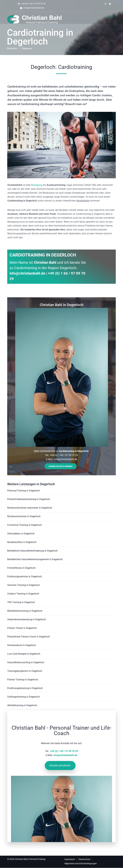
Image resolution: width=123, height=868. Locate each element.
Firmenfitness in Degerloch (21, 568)
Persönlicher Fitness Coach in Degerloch (29, 637)
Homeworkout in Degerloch (22, 645)
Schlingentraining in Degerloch (24, 697)
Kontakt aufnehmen (60, 765)
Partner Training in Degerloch (23, 680)
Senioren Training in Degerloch (24, 585)
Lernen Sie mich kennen (60, 466)
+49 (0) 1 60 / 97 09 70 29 (33, 4)
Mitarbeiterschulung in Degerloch (25, 611)
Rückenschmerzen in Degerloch (24, 516)
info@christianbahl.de (34, 8)
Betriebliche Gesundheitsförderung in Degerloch (32, 551)
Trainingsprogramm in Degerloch (25, 671)
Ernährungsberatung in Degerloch (25, 688)
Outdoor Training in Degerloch (23, 594)
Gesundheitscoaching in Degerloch (26, 662)
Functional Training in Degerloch (24, 525)
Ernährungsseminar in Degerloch (25, 576)
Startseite (12, 48)
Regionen (27, 48)
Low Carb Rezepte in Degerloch (24, 654)
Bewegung (37, 185)
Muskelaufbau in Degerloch (22, 542)
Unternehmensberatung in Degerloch (27, 619)
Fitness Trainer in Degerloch (22, 628)
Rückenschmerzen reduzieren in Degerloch (30, 508)
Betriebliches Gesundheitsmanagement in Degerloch (35, 559)
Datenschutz (84, 859)
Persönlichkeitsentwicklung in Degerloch (29, 499)
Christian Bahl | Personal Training (30, 859)
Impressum (70, 859)
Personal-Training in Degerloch (24, 491)
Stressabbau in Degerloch (21, 534)
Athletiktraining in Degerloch (22, 705)
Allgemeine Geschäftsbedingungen (81, 863)
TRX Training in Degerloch (21, 602)
